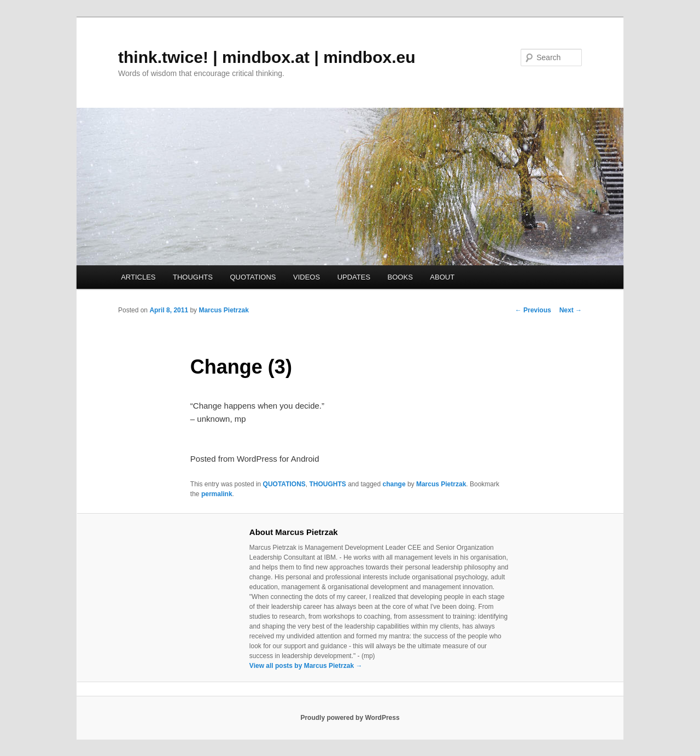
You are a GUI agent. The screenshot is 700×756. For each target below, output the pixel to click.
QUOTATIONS (253, 277)
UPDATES (354, 277)
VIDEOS (307, 277)
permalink (217, 494)
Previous (533, 310)
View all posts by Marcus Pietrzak (306, 666)
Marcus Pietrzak (223, 310)
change (394, 484)
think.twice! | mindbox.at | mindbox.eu (267, 57)
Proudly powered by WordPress (350, 718)
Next (571, 310)
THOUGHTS (193, 277)
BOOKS (400, 277)
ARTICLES (138, 277)
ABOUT (442, 277)
